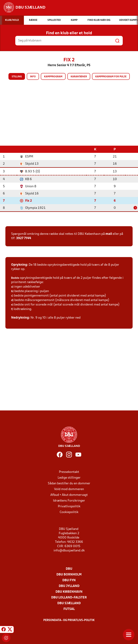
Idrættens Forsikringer (69, 501)
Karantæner (79, 77)
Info (33, 77)
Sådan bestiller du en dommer (69, 483)
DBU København (69, 592)
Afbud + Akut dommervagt (69, 495)
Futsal (69, 609)
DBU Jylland (69, 586)
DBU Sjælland (69, 603)
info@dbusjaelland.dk (69, 550)
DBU (69, 569)
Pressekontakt (69, 472)
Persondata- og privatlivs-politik (69, 620)
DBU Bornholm (69, 574)
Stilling (17, 77)
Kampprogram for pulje (111, 77)
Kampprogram (53, 77)
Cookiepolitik (69, 512)
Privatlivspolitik (69, 506)
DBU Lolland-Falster (69, 597)
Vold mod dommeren (69, 489)
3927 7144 (24, 238)
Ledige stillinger (69, 478)
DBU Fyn (69, 580)
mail (109, 234)
